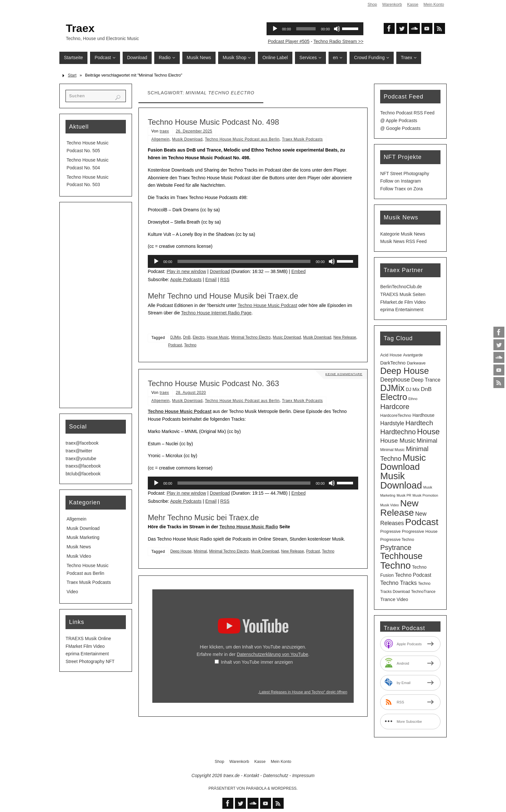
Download (220, 271)
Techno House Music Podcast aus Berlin (242, 139)
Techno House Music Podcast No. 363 (213, 383)
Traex (80, 28)
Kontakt (251, 775)
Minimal (200, 551)
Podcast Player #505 (289, 41)
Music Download (287, 337)
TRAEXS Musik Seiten (403, 294)
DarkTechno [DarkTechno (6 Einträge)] (393, 363)
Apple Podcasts (186, 279)
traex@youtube (81, 459)
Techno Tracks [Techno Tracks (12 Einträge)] (398, 583)
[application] (253, 261)
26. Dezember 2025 (194, 131)
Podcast (175, 345)
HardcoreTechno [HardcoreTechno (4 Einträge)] (396, 415)
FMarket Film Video (85, 646)
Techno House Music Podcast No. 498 (213, 122)
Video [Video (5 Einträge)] (402, 599)
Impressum (303, 775)
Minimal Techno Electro (251, 337)
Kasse (413, 5)
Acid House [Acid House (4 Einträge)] (391, 355)
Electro (199, 337)
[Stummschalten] (332, 261)
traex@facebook (82, 443)
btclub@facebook (83, 474)
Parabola (256, 788)
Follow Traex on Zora (401, 189)
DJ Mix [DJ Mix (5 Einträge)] (413, 389)
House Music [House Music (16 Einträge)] (398, 441)
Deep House (181, 551)
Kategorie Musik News (403, 234)
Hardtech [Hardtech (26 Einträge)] (419, 423)
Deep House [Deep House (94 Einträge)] (405, 371)
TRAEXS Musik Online (88, 638)
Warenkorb (392, 5)
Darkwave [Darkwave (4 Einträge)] (416, 363)
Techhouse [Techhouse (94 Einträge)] (401, 556)
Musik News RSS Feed (403, 241)
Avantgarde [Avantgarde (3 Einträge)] (413, 355)
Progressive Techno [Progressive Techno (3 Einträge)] (397, 540)
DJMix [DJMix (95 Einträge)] (392, 388)
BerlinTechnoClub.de (401, 287)
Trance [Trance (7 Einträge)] (388, 599)
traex (164, 131)
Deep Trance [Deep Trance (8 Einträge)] (426, 380)
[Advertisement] (96, 305)
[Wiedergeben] (156, 261)
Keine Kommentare (343, 374)
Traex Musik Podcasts (303, 139)
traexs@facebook (83, 466)
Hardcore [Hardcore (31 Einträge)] (395, 407)
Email (211, 279)
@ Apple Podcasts (399, 121)
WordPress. (284, 788)
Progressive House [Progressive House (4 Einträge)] (420, 531)
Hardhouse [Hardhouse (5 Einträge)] (423, 415)
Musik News (79, 547)
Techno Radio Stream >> (338, 41)
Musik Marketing (83, 537)
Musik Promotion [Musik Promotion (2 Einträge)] (425, 495)
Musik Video (79, 556)
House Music (218, 337)
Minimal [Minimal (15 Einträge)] (427, 441)
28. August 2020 (191, 393)
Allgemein (161, 139)
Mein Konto (434, 5)
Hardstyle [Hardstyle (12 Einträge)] (392, 423)
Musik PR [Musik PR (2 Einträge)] (404, 495)
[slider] (244, 261)
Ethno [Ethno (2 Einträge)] (413, 399)
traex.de (232, 775)
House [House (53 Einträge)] (428, 432)
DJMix (176, 337)
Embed (299, 271)
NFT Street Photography (405, 174)
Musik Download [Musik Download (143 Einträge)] (401, 481)
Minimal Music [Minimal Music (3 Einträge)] (392, 450)
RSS (225, 279)
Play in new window (186, 271)
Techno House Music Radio (249, 527)
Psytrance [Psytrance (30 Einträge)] (396, 548)
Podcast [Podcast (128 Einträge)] (422, 522)
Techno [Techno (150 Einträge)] (395, 565)
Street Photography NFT (90, 661)
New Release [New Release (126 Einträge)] (399, 508)
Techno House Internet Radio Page (216, 313)
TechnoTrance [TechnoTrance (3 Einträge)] (423, 592)
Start (72, 75)
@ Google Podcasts (400, 128)
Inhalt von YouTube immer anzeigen (257, 662)
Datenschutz (276, 775)
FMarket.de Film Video (403, 302)
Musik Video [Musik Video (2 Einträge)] (390, 505)
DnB (187, 337)
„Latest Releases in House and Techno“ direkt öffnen (303, 692)
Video (72, 592)
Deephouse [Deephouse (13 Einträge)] (395, 380)
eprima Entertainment (87, 654)
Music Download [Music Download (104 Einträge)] (403, 462)
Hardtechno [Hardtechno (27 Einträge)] (398, 432)
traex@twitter (79, 451)
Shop (372, 5)
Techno (190, 345)
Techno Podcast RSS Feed (407, 113)
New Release (345, 337)
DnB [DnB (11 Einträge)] (426, 389)
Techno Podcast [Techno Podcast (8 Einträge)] (413, 575)
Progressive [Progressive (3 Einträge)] (390, 532)
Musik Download (187, 139)
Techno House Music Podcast (267, 305)
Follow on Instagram (400, 181)
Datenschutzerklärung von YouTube (273, 654)
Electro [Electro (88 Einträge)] (394, 397)
